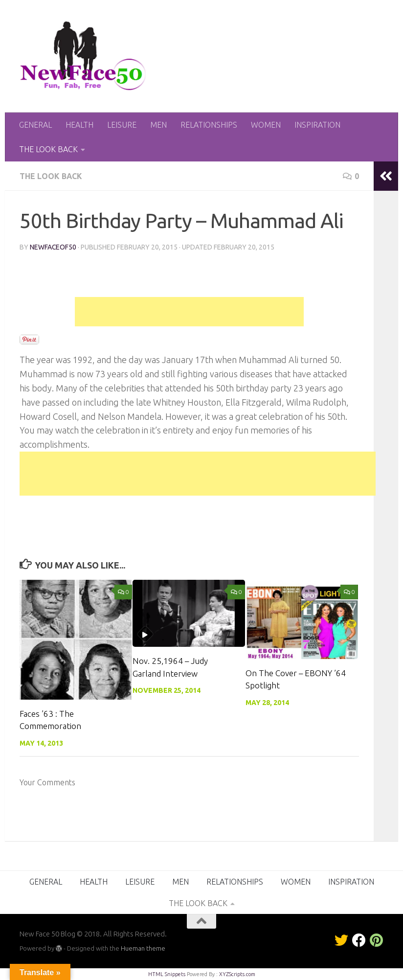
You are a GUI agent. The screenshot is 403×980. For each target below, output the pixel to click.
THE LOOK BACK (48, 149)
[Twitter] (341, 940)
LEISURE (122, 125)
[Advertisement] (189, 312)
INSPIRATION (317, 125)
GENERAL (35, 125)
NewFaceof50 (53, 247)
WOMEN (266, 125)
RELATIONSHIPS (209, 125)
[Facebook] (359, 940)
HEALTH (79, 125)
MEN (158, 125)
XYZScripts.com (237, 974)
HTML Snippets (167, 974)
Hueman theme (143, 948)
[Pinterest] (377, 940)
